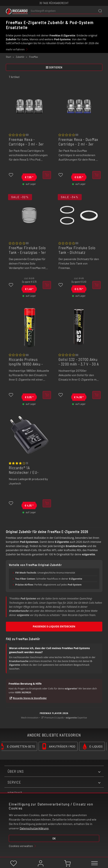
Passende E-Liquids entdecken (54, 626)
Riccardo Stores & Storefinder (30, 698)
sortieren (54, 67)
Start (9, 57)
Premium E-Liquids (54, 718)
